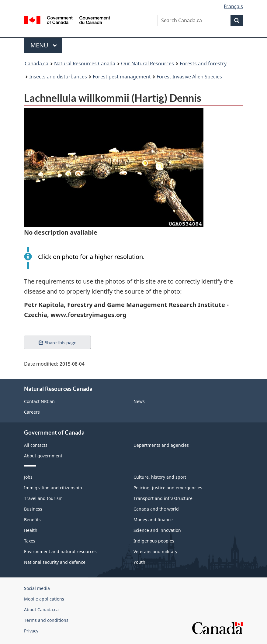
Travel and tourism (43, 498)
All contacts (36, 445)
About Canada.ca (41, 610)
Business (33, 509)
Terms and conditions (46, 620)
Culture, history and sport (160, 477)
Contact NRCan (39, 401)
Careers (32, 412)
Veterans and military (155, 551)
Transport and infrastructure (163, 498)
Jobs (28, 477)
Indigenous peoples (154, 541)
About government (43, 456)
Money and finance (153, 520)
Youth (139, 562)
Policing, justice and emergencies (168, 488)
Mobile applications (44, 599)
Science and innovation (157, 530)
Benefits (32, 520)
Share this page (57, 342)
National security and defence (55, 562)
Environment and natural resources (60, 551)
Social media (37, 588)
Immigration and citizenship (53, 488)
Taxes (30, 541)
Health (31, 530)
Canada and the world (156, 509)
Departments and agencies (161, 445)
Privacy (31, 631)
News (139, 401)
